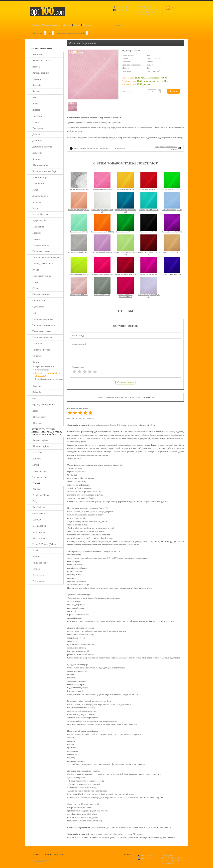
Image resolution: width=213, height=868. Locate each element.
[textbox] (152, 91)
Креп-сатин (38, 184)
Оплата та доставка (51, 25)
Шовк (35, 411)
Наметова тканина (41, 251)
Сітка (35, 288)
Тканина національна (43, 337)
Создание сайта (39, 861)
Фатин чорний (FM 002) (149, 232)
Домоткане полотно (42, 147)
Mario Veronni (39, 532)
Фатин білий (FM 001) (79, 189)
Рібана (36, 270)
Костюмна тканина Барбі (45, 171)
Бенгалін (37, 85)
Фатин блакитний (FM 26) (172, 210)
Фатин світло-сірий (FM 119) (79, 252)
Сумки (36, 483)
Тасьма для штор (41, 477)
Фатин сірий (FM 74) (102, 295)
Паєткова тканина (41, 245)
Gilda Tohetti (39, 514)
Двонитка (37, 141)
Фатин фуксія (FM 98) (149, 274)
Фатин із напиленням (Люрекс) (49, 379)
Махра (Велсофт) (41, 214)
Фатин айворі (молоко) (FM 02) (102, 211)
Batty (35, 501)
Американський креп (43, 61)
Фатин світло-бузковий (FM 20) (149, 296)
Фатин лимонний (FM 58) (79, 274)
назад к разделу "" (100, 148)
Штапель (37, 423)
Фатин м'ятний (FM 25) (79, 232)
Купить (173, 91)
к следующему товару (166, 148)
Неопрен (37, 233)
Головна (35, 25)
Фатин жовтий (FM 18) (126, 189)
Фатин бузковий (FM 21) (102, 252)
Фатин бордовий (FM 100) (125, 274)
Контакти (87, 25)
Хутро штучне (39, 221)
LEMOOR (37, 520)
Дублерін (37, 153)
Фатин (50, 33)
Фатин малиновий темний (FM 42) (125, 296)
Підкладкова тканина (43, 264)
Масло (36, 208)
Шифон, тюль (39, 417)
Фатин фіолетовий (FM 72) (172, 232)
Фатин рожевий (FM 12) (102, 189)
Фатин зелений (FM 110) (126, 232)
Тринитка (37, 344)
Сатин (35, 282)
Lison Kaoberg (39, 526)
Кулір (35, 190)
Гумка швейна (39, 471)
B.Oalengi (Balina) (41, 495)
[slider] (85, 372)
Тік (34, 313)
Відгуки (67, 25)
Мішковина (38, 227)
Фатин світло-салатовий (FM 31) (125, 253)
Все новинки (39, 581)
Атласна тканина (41, 73)
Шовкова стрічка (41, 446)
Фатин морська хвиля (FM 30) (126, 211)
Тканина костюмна (42, 331)
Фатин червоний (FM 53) (149, 189)
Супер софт (38, 307)
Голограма (38, 128)
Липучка (37, 459)
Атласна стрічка (40, 440)
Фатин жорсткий (42, 370)
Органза (36, 239)
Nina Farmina (39, 538)
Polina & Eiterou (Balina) (44, 544)
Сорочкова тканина (42, 276)
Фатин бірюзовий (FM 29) (149, 210)
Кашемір (37, 159)
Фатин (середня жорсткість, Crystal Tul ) (71, 33)
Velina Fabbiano (40, 563)
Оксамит (37, 79)
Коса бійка (38, 453)
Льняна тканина (40, 196)
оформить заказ (173, 13)
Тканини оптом (39, 33)
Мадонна (37, 202)
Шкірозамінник (40, 165)
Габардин (37, 116)
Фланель (37, 386)
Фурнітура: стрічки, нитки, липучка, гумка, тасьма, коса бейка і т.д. (47, 432)
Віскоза (36, 110)
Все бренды (38, 575)
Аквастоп (37, 54)
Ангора (36, 67)
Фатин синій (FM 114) (172, 274)
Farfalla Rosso (39, 507)
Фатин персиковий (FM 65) (79, 210)
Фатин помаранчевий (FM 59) (102, 232)
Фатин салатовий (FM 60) (172, 189)
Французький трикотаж (44, 405)
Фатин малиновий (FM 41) (102, 274)
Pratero (36, 550)
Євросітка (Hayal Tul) (45, 366)
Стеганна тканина (41, 294)
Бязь (35, 98)
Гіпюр (36, 122)
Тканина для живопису (44, 325)
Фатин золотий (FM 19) (172, 252)
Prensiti (36, 557)
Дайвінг (36, 134)
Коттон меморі (40, 178)
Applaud (36, 489)
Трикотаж (37, 356)
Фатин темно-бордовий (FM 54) (149, 253)
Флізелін (37, 392)
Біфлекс (36, 91)
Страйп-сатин (39, 301)
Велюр (36, 104)
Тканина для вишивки (43, 319)
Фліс (35, 398)
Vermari (36, 569)
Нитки (36, 465)
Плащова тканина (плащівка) (47, 257)
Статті (77, 25)
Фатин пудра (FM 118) (79, 295)
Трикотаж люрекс (41, 350)
